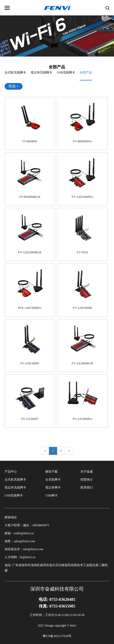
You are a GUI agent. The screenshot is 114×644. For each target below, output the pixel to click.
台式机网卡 (53, 480)
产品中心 (11, 472)
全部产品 (86, 72)
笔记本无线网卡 (42, 72)
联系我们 (87, 487)
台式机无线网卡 (15, 72)
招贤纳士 (87, 480)
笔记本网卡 (53, 487)
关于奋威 (87, 472)
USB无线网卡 (66, 72)
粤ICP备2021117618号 (57, 636)
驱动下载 (51, 472)
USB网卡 (51, 495)
